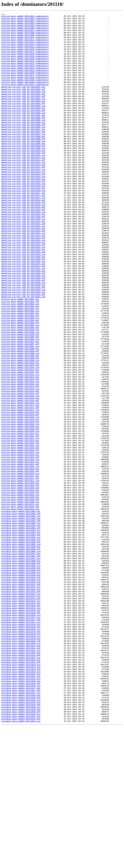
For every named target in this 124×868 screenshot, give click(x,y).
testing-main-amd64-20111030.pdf (20, 597)
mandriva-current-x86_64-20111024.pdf (23, 291)
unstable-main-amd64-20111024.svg (21, 804)
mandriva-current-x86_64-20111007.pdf (23, 156)
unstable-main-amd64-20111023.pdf (21, 792)
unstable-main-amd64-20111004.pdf (21, 639)
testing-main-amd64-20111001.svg (20, 362)
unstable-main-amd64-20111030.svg (21, 854)
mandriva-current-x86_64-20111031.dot (23, 348)
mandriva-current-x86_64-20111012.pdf (23, 198)
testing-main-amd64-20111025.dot (20, 552)
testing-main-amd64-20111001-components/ (25, 17)
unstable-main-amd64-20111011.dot (21, 696)
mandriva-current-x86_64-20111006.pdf (23, 147)
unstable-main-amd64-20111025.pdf (21, 809)
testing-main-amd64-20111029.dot (20, 586)
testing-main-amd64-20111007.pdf (20, 410)
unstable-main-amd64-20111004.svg (21, 642)
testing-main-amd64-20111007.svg (20, 413)
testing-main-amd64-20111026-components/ (25, 85)
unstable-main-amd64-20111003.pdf (21, 631)
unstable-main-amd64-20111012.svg (21, 710)
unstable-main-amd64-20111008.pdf (21, 673)
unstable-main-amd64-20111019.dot (21, 755)
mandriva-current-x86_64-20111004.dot (23, 127)
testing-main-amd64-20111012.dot (20, 450)
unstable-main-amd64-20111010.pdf (21, 690)
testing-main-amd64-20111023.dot (20, 535)
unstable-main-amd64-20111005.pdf (21, 648)
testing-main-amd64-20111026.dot (20, 560)
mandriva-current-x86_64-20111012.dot (23, 195)
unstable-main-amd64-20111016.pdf (21, 733)
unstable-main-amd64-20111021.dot (21, 772)
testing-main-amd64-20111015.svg (20, 473)
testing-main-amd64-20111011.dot (20, 441)
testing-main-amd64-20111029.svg (20, 591)
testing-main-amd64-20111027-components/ (25, 88)
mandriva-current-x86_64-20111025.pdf (23, 300)
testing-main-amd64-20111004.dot (20, 382)
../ (3, 14)
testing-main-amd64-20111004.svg (20, 388)
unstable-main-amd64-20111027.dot (21, 823)
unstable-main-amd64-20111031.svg (21, 863)
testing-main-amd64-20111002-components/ (25, 20)
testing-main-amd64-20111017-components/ (25, 59)
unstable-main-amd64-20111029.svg (21, 846)
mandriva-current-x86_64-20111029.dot (23, 331)
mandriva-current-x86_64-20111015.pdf (23, 215)
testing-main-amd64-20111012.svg (20, 456)
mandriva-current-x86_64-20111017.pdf (23, 232)
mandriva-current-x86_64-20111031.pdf (23, 351)
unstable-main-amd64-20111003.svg (21, 634)
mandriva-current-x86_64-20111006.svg (23, 150)
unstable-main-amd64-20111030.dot (21, 849)
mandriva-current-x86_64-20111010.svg (23, 184)
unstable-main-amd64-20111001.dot (21, 611)
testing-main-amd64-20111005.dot (20, 390)
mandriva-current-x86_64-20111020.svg (23, 260)
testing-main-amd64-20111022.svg (20, 532)
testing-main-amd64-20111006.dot (20, 399)
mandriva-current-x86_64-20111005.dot (23, 136)
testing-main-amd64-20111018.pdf (20, 495)
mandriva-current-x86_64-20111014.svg (23, 209)
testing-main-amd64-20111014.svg (20, 464)
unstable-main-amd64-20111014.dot (21, 713)
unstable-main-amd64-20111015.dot (21, 721)
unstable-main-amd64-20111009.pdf (21, 682)
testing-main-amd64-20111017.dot (20, 484)
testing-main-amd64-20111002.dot (20, 365)
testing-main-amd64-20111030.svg (20, 600)
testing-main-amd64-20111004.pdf (20, 385)
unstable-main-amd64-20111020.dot (21, 764)
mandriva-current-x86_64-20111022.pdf (23, 274)
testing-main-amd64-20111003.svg (20, 379)
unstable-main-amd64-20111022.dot (21, 781)
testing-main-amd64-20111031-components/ (25, 99)
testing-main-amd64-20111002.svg (20, 371)
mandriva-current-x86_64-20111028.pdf (23, 325)
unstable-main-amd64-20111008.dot (21, 671)
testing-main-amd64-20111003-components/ (25, 23)
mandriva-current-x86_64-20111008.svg (23, 167)
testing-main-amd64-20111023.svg (20, 540)
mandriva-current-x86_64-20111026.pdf (23, 308)
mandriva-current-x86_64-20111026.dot (23, 306)
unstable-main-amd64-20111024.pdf (21, 801)
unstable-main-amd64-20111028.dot (21, 832)
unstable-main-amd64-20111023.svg (21, 795)
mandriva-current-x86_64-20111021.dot (23, 263)
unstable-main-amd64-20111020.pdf (21, 767)
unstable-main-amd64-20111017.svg (21, 744)
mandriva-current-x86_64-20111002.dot (23, 110)
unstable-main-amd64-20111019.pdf (21, 758)
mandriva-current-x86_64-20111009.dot (23, 170)
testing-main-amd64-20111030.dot (20, 594)
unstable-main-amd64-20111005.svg (21, 651)
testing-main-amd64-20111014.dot (20, 458)
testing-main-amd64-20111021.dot (20, 518)
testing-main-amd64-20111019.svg (20, 506)
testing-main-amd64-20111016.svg (20, 481)
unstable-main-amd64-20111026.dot (21, 815)
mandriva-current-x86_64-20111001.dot (23, 102)
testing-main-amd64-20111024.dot (20, 543)
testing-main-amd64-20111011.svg (20, 447)
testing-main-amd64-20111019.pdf (20, 504)
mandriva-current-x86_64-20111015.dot (23, 212)
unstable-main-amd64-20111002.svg (21, 625)
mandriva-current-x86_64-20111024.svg (23, 294)
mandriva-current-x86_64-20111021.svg (23, 269)
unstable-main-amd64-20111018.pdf (21, 750)
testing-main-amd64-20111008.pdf (20, 419)
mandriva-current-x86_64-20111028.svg (23, 328)
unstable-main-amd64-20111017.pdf (21, 741)
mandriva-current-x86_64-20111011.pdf (23, 190)
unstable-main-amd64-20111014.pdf (21, 716)
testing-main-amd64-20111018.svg (20, 498)
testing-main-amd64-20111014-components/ (25, 51)
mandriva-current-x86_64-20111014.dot (23, 204)
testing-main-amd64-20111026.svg (20, 566)
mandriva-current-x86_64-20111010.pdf (23, 181)
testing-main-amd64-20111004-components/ (25, 25)
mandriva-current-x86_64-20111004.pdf (23, 130)
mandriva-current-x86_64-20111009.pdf (23, 173)
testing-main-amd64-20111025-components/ (25, 82)
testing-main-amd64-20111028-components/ (25, 91)
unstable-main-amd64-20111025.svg (21, 812)
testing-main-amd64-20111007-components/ (25, 34)
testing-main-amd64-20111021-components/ (25, 71)
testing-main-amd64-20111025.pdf (20, 555)
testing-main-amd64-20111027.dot (20, 569)
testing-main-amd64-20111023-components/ (25, 76)
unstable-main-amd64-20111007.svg (21, 668)
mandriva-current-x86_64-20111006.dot (23, 144)
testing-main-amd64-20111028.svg (20, 583)
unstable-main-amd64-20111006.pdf (21, 656)
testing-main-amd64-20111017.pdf (20, 487)
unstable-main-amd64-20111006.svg (21, 659)
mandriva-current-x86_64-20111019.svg (23, 252)
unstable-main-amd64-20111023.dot (21, 789)
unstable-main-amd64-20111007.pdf (21, 665)
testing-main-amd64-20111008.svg (20, 422)
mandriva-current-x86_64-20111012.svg (23, 201)
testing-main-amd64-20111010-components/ (25, 42)
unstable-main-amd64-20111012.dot (21, 705)
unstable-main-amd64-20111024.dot (21, 798)
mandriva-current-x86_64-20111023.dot (23, 280)
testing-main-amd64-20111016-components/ (25, 57)
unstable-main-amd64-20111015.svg (21, 727)
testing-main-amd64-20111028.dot (20, 577)
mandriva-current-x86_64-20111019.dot (23, 246)
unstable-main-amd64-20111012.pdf (21, 707)
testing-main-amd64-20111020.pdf (20, 512)
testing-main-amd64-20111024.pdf (20, 546)
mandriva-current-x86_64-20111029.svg (23, 337)
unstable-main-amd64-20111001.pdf (21, 614)
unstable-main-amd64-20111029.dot (21, 840)
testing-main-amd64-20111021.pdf (20, 521)
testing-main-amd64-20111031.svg (20, 608)
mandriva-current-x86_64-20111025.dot (23, 297)
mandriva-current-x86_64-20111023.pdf (23, 283)
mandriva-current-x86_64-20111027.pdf (23, 317)
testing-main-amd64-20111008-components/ (25, 37)
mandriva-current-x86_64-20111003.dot (23, 119)
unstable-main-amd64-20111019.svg (21, 761)
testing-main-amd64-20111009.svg (20, 430)
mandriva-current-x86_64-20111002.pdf (23, 113)
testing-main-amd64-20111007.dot (20, 407)
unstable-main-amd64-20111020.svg (21, 770)
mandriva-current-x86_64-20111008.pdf (23, 164)
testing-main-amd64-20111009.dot (20, 424)
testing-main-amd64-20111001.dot (20, 357)
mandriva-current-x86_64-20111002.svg (23, 116)
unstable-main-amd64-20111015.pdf (21, 724)
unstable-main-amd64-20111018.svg (21, 753)
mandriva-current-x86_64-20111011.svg (23, 192)
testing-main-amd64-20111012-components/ (25, 48)
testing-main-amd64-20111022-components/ (25, 74)
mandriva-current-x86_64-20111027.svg (23, 320)
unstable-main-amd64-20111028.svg (21, 838)
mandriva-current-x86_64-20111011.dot (23, 187)
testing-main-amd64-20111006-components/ (25, 31)
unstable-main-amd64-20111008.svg (21, 676)
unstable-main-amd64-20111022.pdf (21, 784)
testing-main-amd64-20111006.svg (20, 405)
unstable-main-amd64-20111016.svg (21, 736)
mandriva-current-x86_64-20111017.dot (23, 229)
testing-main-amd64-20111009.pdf (20, 427)
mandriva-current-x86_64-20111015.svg (23, 218)
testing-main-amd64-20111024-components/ (25, 79)
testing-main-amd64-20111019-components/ (25, 65)
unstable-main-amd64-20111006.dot (21, 654)
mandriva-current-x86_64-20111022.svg (23, 277)
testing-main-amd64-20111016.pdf (20, 478)
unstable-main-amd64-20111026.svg (21, 821)
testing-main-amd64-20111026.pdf (20, 563)
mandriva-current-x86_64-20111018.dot (23, 238)
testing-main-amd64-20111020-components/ (25, 68)
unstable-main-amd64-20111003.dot (21, 628)
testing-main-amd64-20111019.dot (20, 501)
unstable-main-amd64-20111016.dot (21, 730)
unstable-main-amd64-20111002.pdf (21, 622)
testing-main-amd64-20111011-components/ (25, 45)
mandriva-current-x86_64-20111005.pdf (23, 139)
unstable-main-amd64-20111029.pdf (21, 843)
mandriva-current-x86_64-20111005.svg (23, 141)
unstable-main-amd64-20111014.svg (21, 719)
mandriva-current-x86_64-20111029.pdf (23, 334)
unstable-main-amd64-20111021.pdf (21, 775)
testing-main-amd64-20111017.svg (20, 489)
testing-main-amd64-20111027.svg (20, 574)
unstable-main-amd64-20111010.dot (21, 688)
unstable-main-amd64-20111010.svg (21, 693)
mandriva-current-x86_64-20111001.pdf (23, 105)
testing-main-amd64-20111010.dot (20, 433)
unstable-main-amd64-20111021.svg (21, 778)
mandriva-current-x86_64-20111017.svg (23, 235)
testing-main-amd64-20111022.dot (20, 526)
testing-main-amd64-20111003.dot (20, 373)
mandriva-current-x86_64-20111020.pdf (23, 257)
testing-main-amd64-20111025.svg (20, 557)
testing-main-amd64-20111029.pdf (20, 589)
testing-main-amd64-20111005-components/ (25, 28)
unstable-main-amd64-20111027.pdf (21, 826)
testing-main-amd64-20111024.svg (20, 549)
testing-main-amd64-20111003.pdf (20, 376)
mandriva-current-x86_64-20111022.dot (23, 272)
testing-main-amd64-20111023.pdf (20, 538)
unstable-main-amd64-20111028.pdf (21, 835)
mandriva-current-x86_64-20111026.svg (23, 311)
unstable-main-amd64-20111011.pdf (21, 699)
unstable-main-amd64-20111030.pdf (21, 852)
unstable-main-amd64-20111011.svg (21, 702)
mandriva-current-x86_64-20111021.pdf (23, 266)
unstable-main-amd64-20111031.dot (21, 857)
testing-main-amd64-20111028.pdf (20, 580)
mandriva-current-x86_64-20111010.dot (23, 178)
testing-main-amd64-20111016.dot (20, 475)
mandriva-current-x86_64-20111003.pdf (23, 122)
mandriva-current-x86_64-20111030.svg (23, 345)
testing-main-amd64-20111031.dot (20, 603)
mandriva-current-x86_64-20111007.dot (23, 153)
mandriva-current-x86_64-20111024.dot (23, 289)
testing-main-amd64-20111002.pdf (20, 368)
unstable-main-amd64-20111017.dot (21, 738)
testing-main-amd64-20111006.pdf (20, 402)
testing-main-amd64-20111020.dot (20, 509)
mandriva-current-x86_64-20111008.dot (23, 161)
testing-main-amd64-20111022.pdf (20, 529)
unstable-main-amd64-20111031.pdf (21, 860)
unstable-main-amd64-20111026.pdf (21, 818)
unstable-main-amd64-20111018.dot (21, 747)
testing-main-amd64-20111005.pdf (20, 393)
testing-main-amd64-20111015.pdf (20, 470)
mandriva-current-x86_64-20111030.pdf (23, 342)
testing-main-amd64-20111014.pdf (20, 461)
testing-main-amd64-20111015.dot (20, 467)
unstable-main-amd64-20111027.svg (21, 829)
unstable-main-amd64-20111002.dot (21, 620)
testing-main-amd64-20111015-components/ (25, 54)
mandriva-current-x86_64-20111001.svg (23, 108)
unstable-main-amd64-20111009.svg (21, 685)
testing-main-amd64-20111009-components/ (25, 40)
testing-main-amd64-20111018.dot (20, 492)
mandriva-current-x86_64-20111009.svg (23, 175)
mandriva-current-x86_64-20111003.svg (23, 124)
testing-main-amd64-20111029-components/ (25, 93)
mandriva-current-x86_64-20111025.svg (23, 303)
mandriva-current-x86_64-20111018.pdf (23, 240)
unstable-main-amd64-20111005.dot (21, 645)
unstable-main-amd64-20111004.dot (21, 637)
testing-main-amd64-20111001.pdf (20, 359)
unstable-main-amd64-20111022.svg (21, 787)
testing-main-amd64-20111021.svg (20, 523)
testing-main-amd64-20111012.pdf (20, 453)
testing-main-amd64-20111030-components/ (25, 96)
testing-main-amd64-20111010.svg (20, 439)
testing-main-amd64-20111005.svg (20, 396)
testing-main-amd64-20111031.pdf (20, 605)
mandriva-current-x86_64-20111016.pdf (23, 224)
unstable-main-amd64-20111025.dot (21, 806)
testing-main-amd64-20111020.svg (20, 515)
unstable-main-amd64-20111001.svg (21, 617)
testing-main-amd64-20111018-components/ (25, 62)
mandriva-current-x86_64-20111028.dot (23, 323)
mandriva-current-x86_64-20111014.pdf (23, 207)
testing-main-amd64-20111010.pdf (20, 436)
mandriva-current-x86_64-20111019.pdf (23, 249)
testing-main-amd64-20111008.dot (20, 416)
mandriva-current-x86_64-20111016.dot (23, 221)
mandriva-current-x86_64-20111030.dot (23, 340)
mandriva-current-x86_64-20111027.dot (23, 314)
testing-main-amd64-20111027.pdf (20, 572)
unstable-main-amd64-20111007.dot (21, 662)
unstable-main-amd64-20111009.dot (21, 679)
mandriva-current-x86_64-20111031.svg (23, 354)
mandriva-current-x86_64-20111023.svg (23, 286)
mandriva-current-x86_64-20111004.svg (23, 133)
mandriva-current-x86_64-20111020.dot (23, 255)
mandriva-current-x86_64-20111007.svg (23, 158)
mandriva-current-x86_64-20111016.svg (23, 226)
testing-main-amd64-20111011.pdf (20, 444)
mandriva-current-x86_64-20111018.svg (23, 243)
